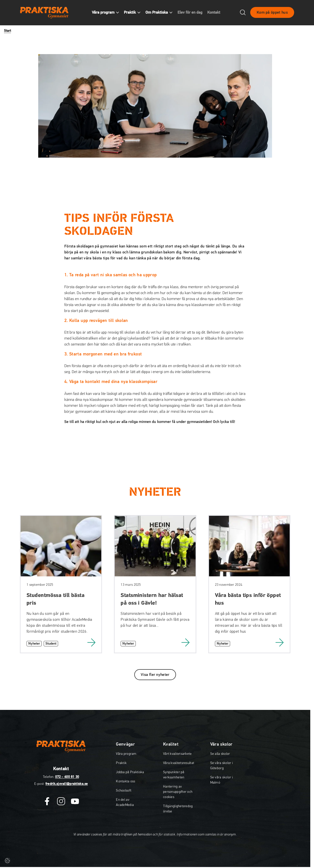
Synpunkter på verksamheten (174, 775)
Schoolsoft (124, 791)
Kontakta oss (125, 781)
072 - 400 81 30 (67, 777)
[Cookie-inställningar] (7, 861)
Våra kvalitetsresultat (179, 763)
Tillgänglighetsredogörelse (178, 809)
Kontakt (217, 13)
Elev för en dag (193, 13)
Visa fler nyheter (155, 675)
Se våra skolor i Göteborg (222, 766)
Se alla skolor (220, 754)
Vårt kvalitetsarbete (177, 754)
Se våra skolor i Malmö (222, 780)
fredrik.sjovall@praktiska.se (67, 784)
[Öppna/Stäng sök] (243, 13)
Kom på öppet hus (272, 13)
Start (7, 31)
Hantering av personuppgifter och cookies (178, 792)
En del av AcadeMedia (125, 802)
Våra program (126, 754)
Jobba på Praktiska (130, 772)
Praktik (121, 763)
